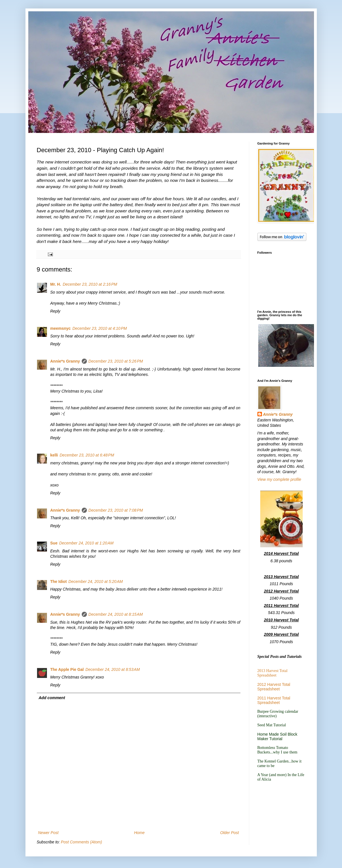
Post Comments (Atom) (81, 842)
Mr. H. (56, 284)
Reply (55, 311)
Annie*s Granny (65, 361)
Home (139, 833)
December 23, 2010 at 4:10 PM (100, 328)
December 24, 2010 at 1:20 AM (86, 543)
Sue (54, 543)
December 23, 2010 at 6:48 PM (87, 455)
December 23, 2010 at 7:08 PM (116, 510)
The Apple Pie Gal (67, 669)
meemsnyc (61, 328)
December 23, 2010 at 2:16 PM (90, 284)
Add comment (52, 698)
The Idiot (59, 581)
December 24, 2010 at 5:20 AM (96, 581)
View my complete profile (279, 479)
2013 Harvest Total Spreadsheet (273, 673)
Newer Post (48, 833)
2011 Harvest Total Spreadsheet (274, 700)
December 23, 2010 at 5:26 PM (116, 361)
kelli (54, 455)
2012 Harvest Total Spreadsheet (274, 687)
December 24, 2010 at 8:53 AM (113, 669)
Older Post (229, 833)
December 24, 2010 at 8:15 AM (116, 614)
